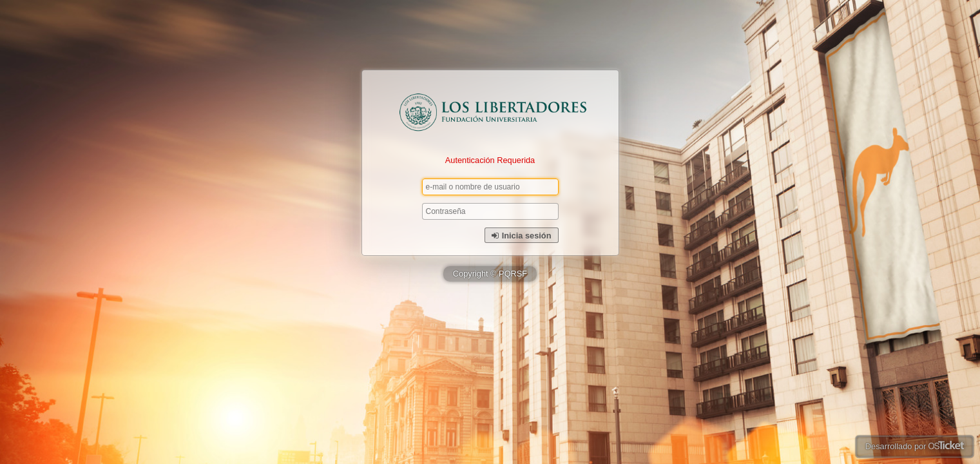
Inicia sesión (522, 236)
